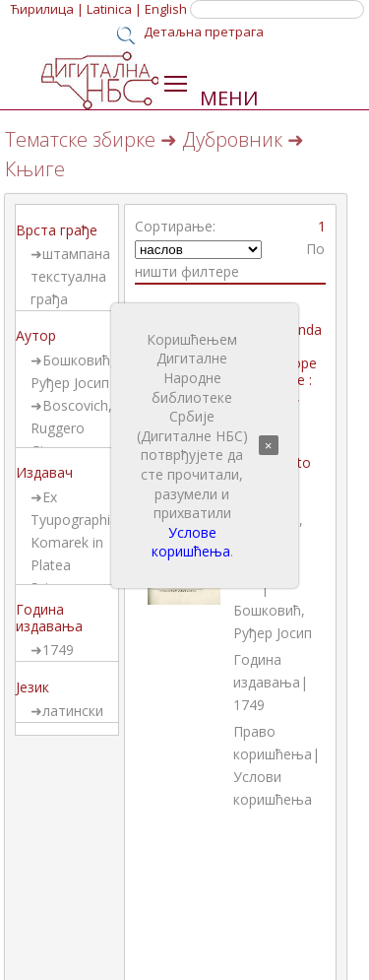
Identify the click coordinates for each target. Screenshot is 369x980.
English (166, 9)
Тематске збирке (80, 139)
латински (73, 711)
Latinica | (114, 9)
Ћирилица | (47, 9)
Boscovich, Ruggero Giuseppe (71, 428)
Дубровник (232, 139)
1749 (58, 650)
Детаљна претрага (204, 32)
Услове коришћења (191, 542)
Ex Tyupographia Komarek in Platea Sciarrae (74, 542)
